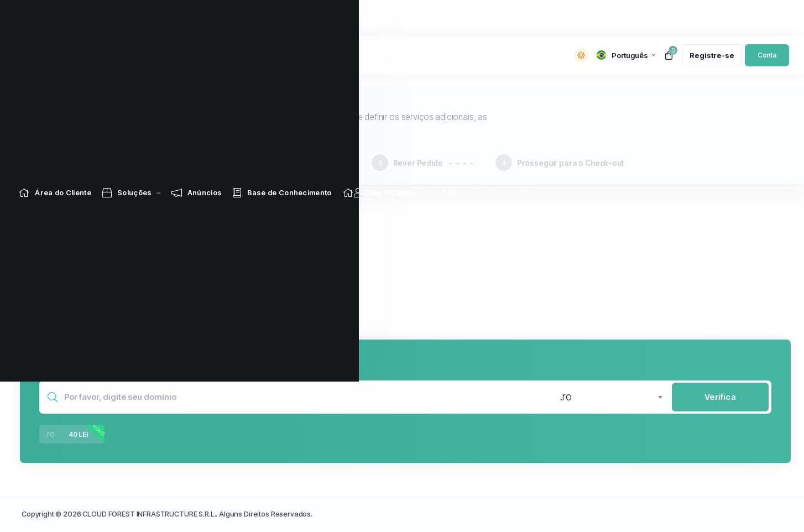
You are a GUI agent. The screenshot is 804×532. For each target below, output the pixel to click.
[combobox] (611, 397)
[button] (225, 250)
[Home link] (57, 18)
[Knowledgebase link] (284, 18)
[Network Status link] (380, 18)
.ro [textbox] (566, 397)
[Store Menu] (129, 18)
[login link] (767, 55)
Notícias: (199, 56)
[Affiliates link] (451, 18)
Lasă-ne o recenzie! (256, 55)
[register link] (712, 55)
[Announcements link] (199, 18)
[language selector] (626, 56)
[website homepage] (87, 56)
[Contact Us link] (508, 18)
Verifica (720, 397)
